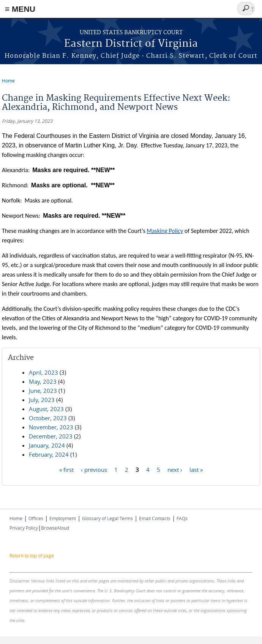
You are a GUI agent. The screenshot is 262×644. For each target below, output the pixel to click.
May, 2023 (43, 381)
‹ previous (94, 469)
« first (66, 469)
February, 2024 (49, 454)
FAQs (182, 518)
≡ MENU (20, 9)
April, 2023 (43, 372)
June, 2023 (43, 391)
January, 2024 (47, 445)
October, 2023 (48, 418)
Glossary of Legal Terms (107, 518)
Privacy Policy (24, 528)
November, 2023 (51, 427)
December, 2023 (51, 436)
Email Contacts (155, 518)
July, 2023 (42, 400)
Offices (36, 518)
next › (175, 469)
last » (196, 469)
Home (8, 81)
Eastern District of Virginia (131, 44)
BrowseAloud (55, 528)
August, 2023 (46, 409)
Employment (63, 518)
